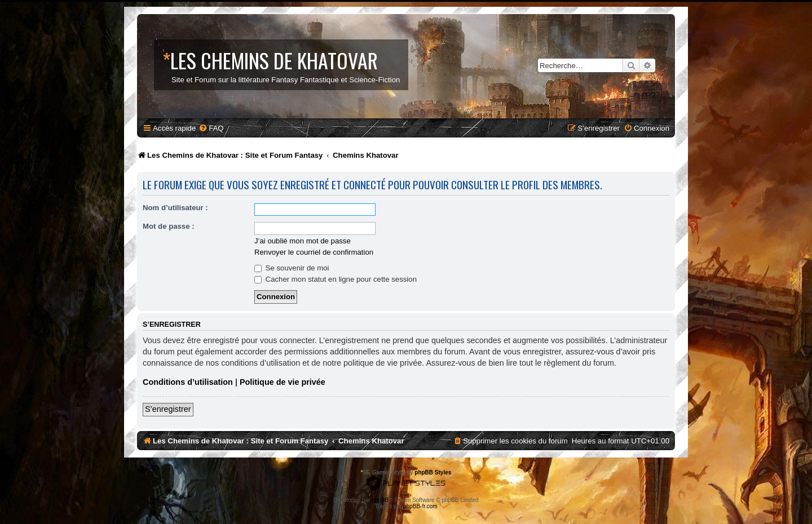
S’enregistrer (168, 409)
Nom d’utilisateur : (175, 208)
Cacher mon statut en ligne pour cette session (336, 279)
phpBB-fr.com (420, 506)
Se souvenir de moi (292, 268)
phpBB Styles (433, 472)
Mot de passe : (169, 226)
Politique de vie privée (283, 382)
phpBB (380, 500)
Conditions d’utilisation (188, 382)
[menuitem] (211, 128)
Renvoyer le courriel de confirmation (314, 252)
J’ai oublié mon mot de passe (303, 241)
